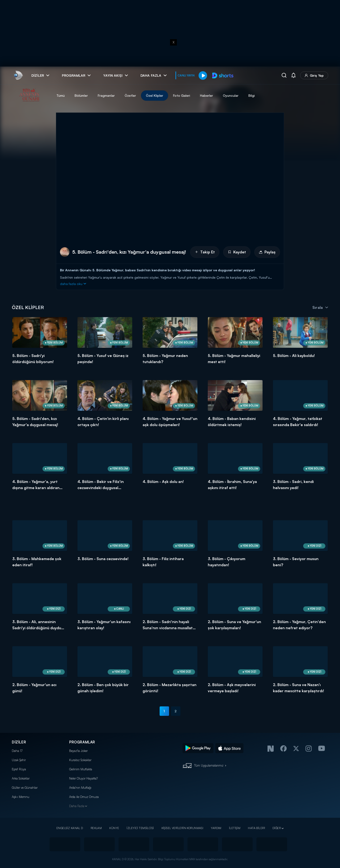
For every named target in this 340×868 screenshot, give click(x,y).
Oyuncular (231, 95)
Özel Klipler (155, 95)
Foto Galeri (182, 95)
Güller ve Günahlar (25, 788)
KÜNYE (114, 828)
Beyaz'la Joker (78, 751)
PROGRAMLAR (82, 742)
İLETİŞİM (235, 828)
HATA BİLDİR (256, 828)
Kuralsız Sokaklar (80, 760)
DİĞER (277, 828)
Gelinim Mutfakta (81, 769)
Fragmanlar (106, 95)
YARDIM (216, 828)
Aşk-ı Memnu (21, 797)
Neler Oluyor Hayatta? (83, 778)
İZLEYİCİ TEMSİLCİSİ (140, 828)
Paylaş (267, 252)
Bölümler (81, 95)
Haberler (206, 95)
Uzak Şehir (19, 760)
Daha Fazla (77, 806)
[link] (18, 75)
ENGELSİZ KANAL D (70, 828)
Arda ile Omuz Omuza (84, 797)
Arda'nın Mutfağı (80, 788)
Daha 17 (17, 751)
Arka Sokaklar (21, 778)
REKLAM (96, 828)
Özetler (130, 95)
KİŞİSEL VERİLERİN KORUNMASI (183, 828)
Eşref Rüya (19, 769)
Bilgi (252, 95)
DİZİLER (19, 742)
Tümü (61, 95)
